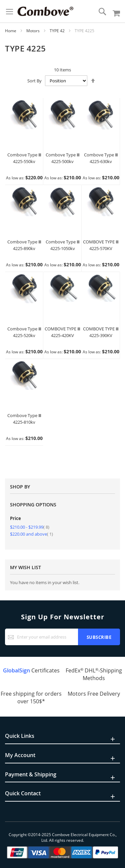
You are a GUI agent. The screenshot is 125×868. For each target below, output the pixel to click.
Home (11, 31)
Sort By (34, 81)
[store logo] (45, 11)
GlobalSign (16, 670)
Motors (33, 31)
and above (31, 534)
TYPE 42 (58, 31)
